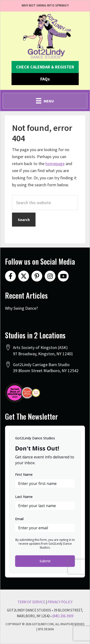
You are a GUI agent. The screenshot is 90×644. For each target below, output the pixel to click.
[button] (45, 67)
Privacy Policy (60, 602)
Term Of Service (31, 602)
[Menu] (45, 101)
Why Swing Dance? (21, 308)
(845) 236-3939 (63, 616)
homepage (55, 164)
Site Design (46, 629)
